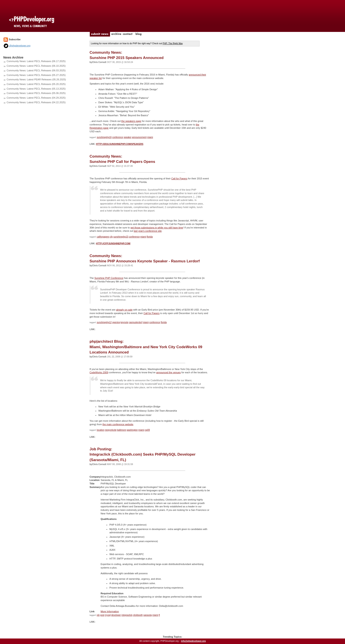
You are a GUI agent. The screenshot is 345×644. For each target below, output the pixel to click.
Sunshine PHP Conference (109, 278)
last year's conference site (148, 231)
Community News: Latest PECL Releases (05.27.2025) (36, 75)
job (98, 615)
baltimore (122, 430)
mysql (108, 615)
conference (118, 137)
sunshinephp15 (121, 237)
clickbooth (138, 615)
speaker (128, 137)
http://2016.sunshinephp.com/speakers (120, 144)
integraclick (127, 615)
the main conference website (118, 424)
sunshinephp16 (104, 137)
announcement (139, 137)
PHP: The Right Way (173, 43)
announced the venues (168, 372)
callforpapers (103, 237)
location (101, 430)
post (102, 615)
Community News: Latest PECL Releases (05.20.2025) (36, 84)
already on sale (124, 310)
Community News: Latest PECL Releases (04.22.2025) (36, 102)
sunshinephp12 (104, 322)
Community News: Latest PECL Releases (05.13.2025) (36, 89)
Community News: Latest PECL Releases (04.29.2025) (36, 98)
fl (159, 615)
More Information (110, 611)
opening (116, 322)
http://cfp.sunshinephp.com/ (113, 244)
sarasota (147, 615)
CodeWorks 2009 (99, 372)
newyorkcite (111, 430)
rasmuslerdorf (136, 322)
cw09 (147, 430)
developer (116, 615)
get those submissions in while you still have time (157, 228)
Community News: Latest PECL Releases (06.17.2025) (36, 61)
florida (150, 237)
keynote (124, 322)
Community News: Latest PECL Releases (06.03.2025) (36, 70)
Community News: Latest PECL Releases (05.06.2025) (36, 93)
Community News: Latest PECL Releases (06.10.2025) (36, 66)
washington (132, 430)
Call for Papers (179, 178)
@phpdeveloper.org (17, 46)
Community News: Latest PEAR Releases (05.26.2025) (36, 79)
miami (150, 137)
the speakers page (131, 121)
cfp (111, 237)
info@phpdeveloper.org (193, 641)
